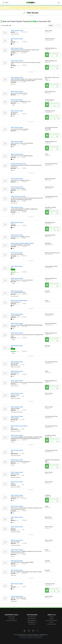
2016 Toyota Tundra (17, 207)
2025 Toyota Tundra (17, 92)
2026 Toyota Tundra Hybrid (19, 426)
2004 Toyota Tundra (17, 31)
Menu (6, 3)
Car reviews (12, 619)
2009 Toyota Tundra (17, 291)
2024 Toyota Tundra (17, 111)
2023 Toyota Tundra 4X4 (18, 164)
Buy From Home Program (52, 620)
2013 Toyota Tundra (17, 561)
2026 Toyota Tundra (17, 362)
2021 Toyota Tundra (17, 253)
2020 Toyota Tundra (17, 435)
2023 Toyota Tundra (17, 48)
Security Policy (30, 638)
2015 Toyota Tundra (17, 517)
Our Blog (51, 619)
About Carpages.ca (52, 624)
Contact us (52, 617)
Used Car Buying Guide (12, 620)
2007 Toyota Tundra (17, 495)
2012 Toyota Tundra (17, 39)
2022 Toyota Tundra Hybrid (19, 301)
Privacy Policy (23, 638)
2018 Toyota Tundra (17, 100)
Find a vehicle (12, 617)
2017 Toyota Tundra (17, 570)
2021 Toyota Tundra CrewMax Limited (22, 243)
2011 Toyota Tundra (17, 266)
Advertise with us (32, 617)
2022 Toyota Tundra (17, 61)
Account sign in (32, 624)
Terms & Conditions (38, 638)
